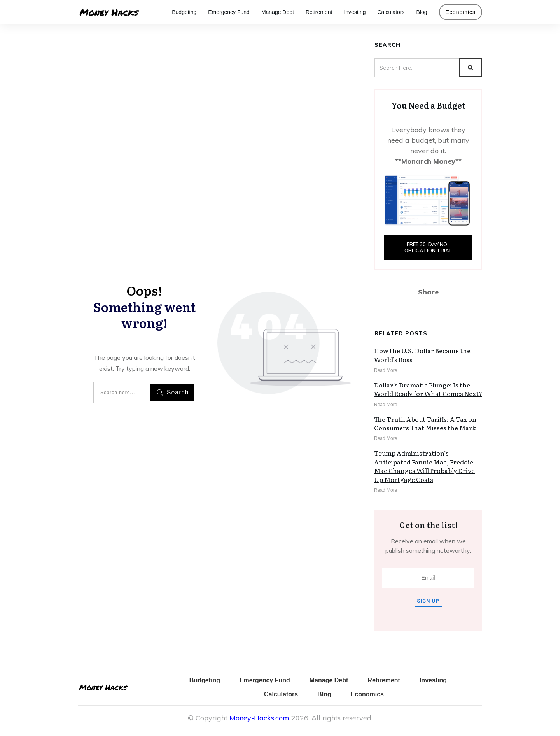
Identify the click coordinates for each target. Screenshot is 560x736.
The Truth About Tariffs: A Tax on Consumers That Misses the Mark (425, 423)
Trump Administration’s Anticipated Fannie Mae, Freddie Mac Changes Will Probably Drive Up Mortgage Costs (424, 466)
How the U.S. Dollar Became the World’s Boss (422, 355)
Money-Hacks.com (259, 718)
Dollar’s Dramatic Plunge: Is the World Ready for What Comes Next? (428, 389)
